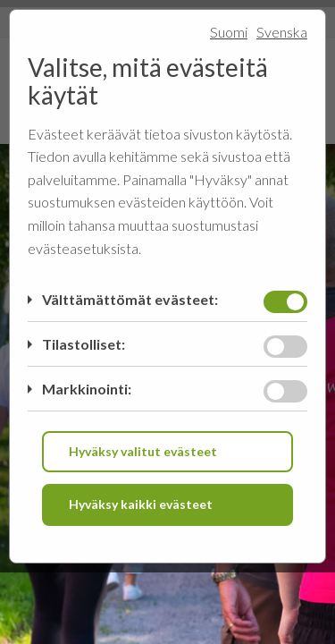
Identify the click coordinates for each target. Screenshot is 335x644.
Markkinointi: (87, 389)
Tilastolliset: (84, 344)
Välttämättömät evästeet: (130, 299)
